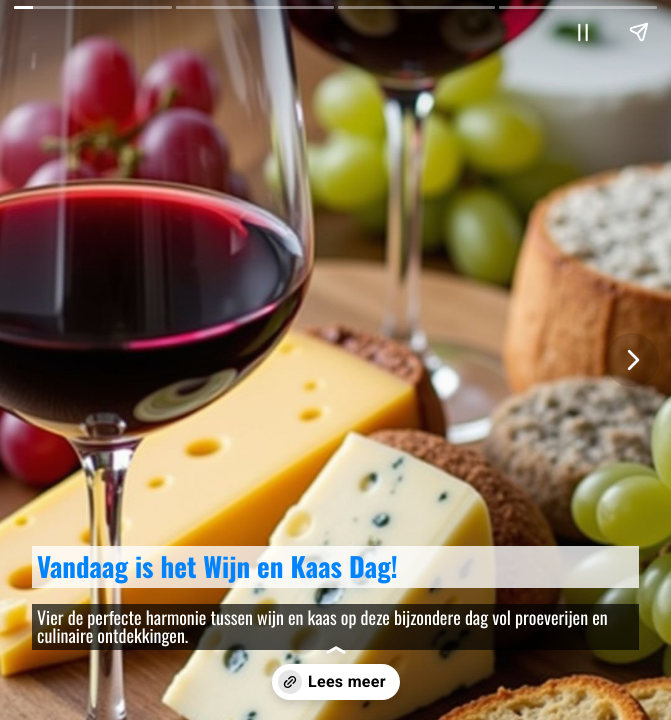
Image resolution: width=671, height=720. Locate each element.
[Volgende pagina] (632, 360)
